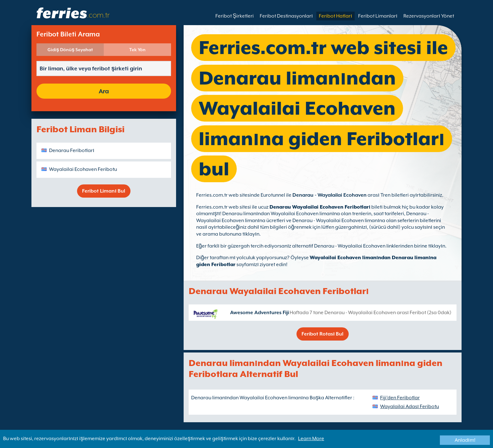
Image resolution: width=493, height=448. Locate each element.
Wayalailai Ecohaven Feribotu (83, 169)
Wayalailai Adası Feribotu (410, 407)
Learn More (311, 439)
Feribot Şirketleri (235, 16)
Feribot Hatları (335, 16)
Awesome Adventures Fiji (260, 313)
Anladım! (465, 440)
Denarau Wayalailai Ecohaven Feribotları (320, 207)
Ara (104, 91)
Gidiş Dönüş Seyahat (70, 50)
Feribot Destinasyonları (286, 16)
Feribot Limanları (378, 16)
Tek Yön (137, 50)
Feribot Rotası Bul (322, 334)
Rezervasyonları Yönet (429, 16)
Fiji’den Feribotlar (400, 398)
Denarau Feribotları (72, 150)
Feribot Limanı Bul (104, 191)
